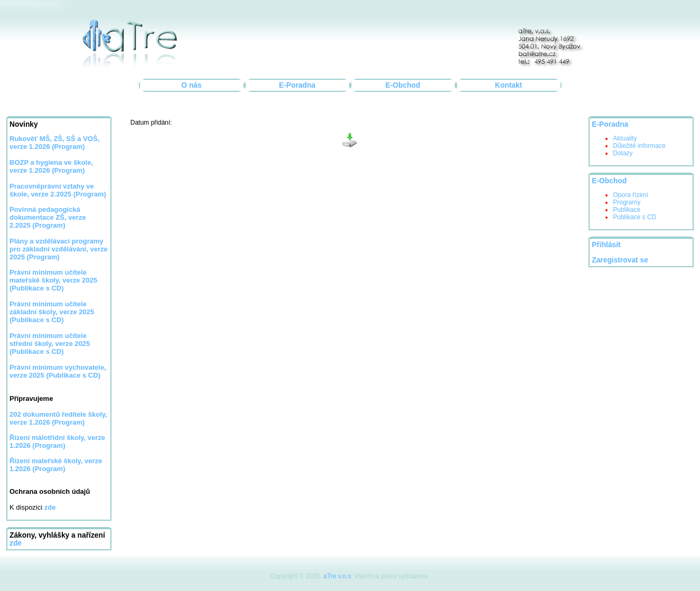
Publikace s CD (634, 217)
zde (16, 543)
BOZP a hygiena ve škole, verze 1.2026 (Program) (51, 166)
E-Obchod (403, 85)
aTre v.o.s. (338, 576)
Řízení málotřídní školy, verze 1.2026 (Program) (57, 442)
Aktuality (625, 138)
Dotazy (623, 153)
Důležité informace (639, 146)
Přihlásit (606, 245)
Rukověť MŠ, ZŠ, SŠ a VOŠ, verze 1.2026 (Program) (54, 143)
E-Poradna (297, 85)
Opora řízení (631, 195)
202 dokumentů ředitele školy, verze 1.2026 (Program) (58, 418)
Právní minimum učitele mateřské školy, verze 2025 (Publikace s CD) (53, 280)
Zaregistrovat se (620, 260)
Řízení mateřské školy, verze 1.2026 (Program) (56, 465)
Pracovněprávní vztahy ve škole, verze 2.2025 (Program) (58, 190)
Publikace (627, 210)
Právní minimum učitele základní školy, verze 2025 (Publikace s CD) (52, 312)
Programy (627, 202)
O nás (191, 85)
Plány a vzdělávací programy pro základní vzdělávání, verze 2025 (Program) (59, 249)
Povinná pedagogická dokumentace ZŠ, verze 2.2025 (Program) (48, 217)
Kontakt (508, 85)
